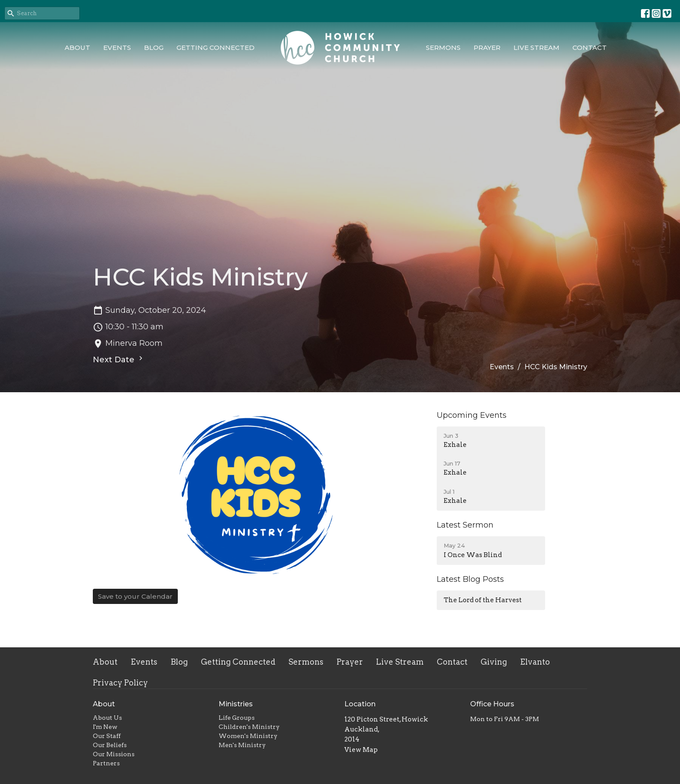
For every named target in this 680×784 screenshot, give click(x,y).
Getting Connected (216, 48)
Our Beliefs (110, 745)
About (77, 48)
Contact (590, 48)
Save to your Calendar (135, 596)
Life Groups (237, 718)
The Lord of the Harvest (483, 600)
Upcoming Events (472, 415)
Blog (154, 48)
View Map (361, 750)
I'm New (105, 727)
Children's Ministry (249, 727)
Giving (494, 662)
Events (117, 48)
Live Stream (536, 48)
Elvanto (535, 662)
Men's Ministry (242, 745)
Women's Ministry (248, 736)
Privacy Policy (120, 683)
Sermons (443, 48)
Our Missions (114, 754)
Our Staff (107, 736)
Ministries (236, 704)
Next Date (119, 359)
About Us (107, 718)
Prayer (487, 48)
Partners (106, 763)
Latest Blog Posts (470, 579)
